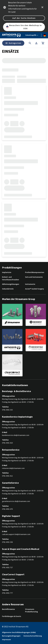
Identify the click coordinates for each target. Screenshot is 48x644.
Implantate (7, 273)
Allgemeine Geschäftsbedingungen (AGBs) (19, 633)
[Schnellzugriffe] (32, 35)
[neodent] (36, 315)
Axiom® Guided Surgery (34, 289)
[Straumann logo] (11, 35)
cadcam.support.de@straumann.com (16, 534)
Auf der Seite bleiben (24, 18)
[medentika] (36, 340)
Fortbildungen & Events (12, 616)
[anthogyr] (12, 340)
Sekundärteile (8, 289)
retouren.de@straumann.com (13, 468)
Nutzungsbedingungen (11, 636)
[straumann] (12, 315)
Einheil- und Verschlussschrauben (10, 278)
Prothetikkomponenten (35, 273)
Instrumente (30, 284)
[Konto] (36, 43)
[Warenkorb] (43, 43)
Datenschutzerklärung (33, 636)
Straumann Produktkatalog (31, 611)
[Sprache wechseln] (45, 35)
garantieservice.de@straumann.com (16, 501)
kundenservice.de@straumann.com (16, 435)
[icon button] (42, 7)
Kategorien (13, 43)
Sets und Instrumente (34, 277)
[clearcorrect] (12, 365)
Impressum (6, 640)
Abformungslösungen (11, 284)
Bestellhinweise (8, 609)
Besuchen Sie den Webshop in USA (24, 27)
